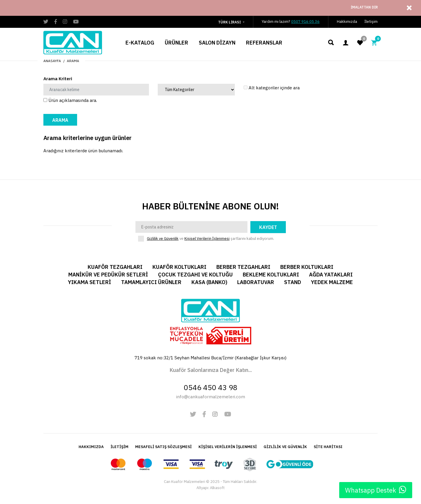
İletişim (371, 22)
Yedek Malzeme (332, 282)
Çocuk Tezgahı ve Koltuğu (195, 275)
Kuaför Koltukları (179, 267)
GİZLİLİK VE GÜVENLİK (285, 447)
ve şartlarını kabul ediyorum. (210, 239)
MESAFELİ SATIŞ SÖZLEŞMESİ (163, 447)
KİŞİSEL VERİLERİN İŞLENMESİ (228, 447)
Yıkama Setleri (90, 282)
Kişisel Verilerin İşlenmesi (207, 239)
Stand (293, 282)
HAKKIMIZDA (91, 447)
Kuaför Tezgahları (115, 267)
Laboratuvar (256, 282)
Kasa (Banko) (209, 282)
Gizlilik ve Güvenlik (163, 239)
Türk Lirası (230, 22)
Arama (73, 61)
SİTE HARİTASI (328, 447)
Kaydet (268, 227)
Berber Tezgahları (243, 267)
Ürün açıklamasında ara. (70, 100)
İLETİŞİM (119, 447)
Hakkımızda (347, 22)
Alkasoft (217, 488)
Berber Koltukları (307, 267)
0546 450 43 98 (211, 387)
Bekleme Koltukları (271, 275)
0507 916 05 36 (305, 22)
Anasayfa (52, 61)
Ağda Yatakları (331, 275)
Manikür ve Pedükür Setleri (108, 275)
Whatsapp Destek (376, 490)
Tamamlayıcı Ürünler (151, 282)
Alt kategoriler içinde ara (272, 88)
